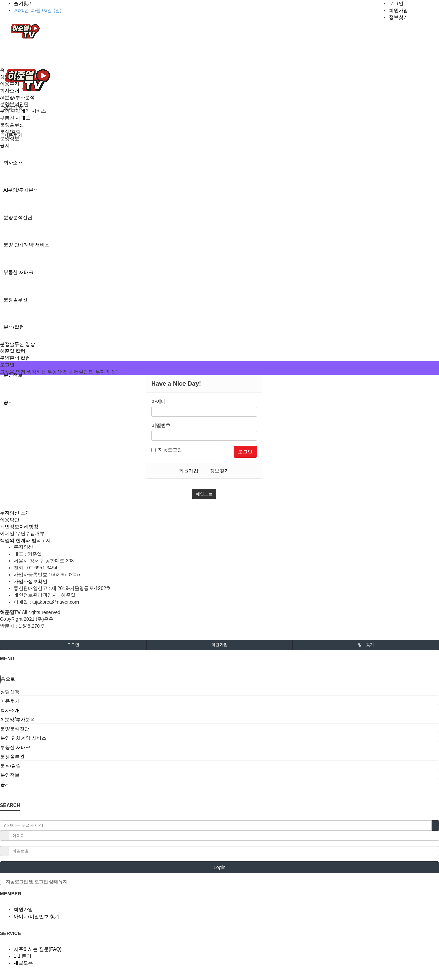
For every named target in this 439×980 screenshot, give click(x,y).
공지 (8, 402)
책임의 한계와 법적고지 (25, 540)
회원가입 (399, 10)
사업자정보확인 (31, 581)
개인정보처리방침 (19, 527)
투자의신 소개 (15, 513)
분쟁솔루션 (15, 300)
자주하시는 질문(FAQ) (38, 949)
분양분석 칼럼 (15, 358)
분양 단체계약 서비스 (26, 245)
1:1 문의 (22, 956)
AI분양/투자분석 (21, 190)
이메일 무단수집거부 (22, 533)
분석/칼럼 (14, 327)
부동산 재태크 (19, 272)
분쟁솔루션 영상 (17, 344)
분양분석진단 (18, 217)
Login (219, 867)
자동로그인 (167, 450)
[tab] (219, 692)
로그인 (396, 3)
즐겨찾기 (23, 3)
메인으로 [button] (204, 494)
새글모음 (23, 963)
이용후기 (10, 84)
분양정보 (13, 375)
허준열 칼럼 (13, 351)
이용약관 (10, 520)
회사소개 (13, 162)
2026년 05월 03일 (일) (38, 10)
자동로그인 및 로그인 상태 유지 (34, 882)
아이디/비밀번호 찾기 (37, 916)
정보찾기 (399, 17)
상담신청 (10, 77)
